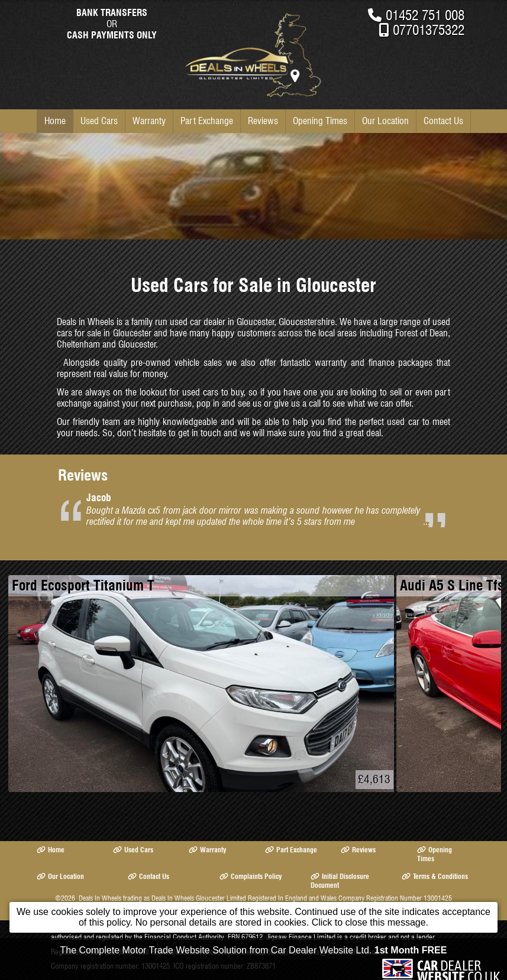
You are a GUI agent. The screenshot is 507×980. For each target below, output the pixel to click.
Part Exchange (207, 121)
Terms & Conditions (435, 876)
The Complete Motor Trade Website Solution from (254, 955)
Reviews (263, 121)
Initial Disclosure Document (340, 881)
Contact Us (443, 121)
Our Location (385, 121)
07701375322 (429, 30)
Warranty (149, 121)
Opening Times (320, 121)
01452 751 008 (425, 15)
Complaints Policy (251, 876)
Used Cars (99, 121)
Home (55, 121)
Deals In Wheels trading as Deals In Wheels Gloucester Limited (162, 898)
